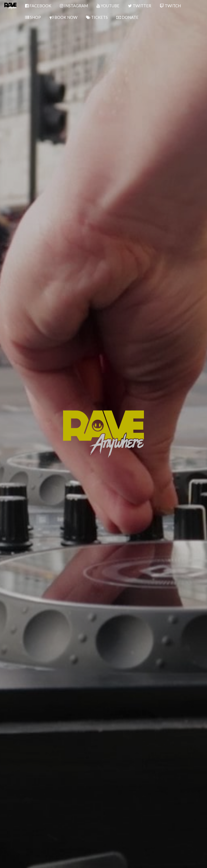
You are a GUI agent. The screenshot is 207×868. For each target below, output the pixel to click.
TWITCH (170, 6)
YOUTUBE (108, 6)
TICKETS (97, 17)
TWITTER (140, 6)
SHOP (33, 17)
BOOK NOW (63, 17)
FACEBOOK (38, 6)
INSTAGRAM (74, 6)
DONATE (127, 17)
